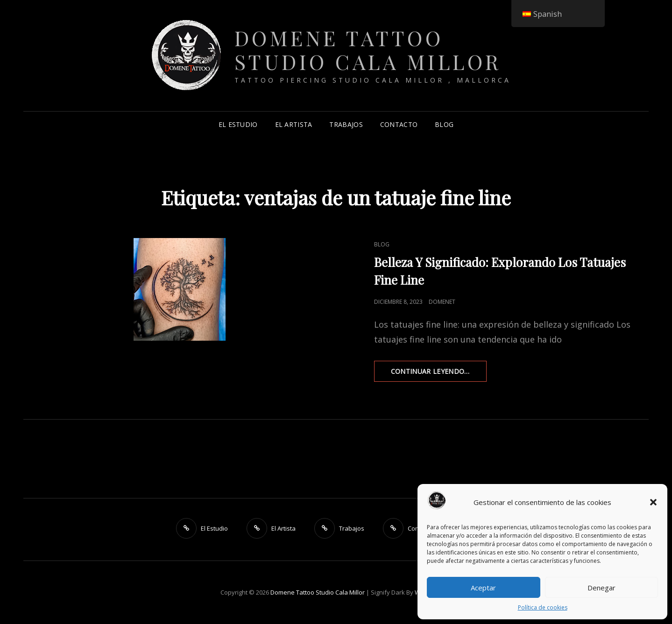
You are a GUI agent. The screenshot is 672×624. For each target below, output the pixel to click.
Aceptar (483, 588)
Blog (444, 124)
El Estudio (238, 124)
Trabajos (346, 124)
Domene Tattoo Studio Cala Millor (368, 49)
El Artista (294, 124)
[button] (653, 502)
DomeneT (442, 302)
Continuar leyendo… (439, 374)
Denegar (601, 588)
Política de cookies (543, 607)
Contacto (399, 124)
